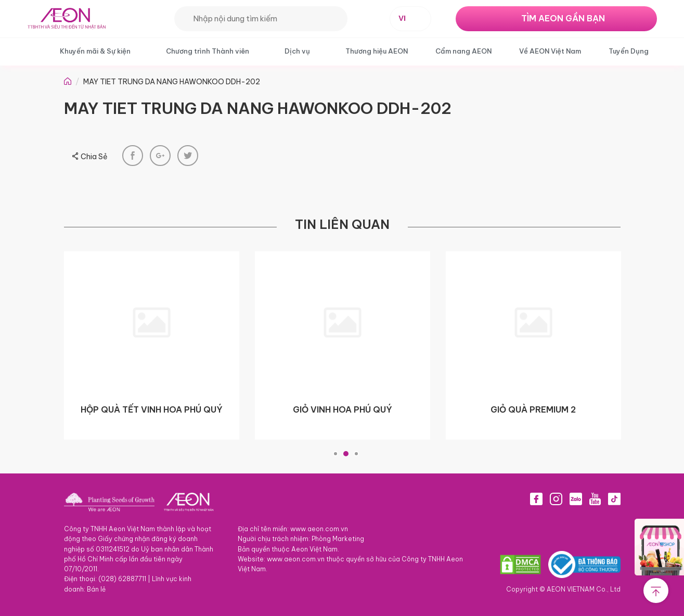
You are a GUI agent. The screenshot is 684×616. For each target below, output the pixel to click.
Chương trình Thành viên (208, 51)
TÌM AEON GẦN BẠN (563, 18)
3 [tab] (356, 454)
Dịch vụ (297, 51)
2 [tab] (346, 454)
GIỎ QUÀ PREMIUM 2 (533, 409)
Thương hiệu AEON (377, 51)
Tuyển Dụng (629, 51)
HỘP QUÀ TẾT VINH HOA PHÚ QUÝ (152, 409)
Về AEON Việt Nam (550, 51)
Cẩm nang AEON (463, 51)
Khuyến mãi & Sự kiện (95, 51)
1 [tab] (335, 454)
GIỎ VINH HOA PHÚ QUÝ (343, 409)
